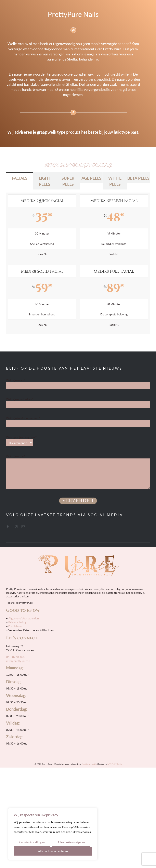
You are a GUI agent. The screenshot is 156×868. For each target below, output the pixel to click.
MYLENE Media (115, 764)
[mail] (23, 527)
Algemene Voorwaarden (23, 618)
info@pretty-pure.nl (19, 661)
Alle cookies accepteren (53, 851)
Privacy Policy (17, 622)
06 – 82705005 (16, 657)
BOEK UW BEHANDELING (78, 165)
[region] (53, 834)
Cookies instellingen (32, 842)
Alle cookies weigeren (71, 842)
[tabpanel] (78, 265)
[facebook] (8, 527)
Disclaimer (15, 626)
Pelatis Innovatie (89, 764)
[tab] (20, 178)
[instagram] (16, 527)
